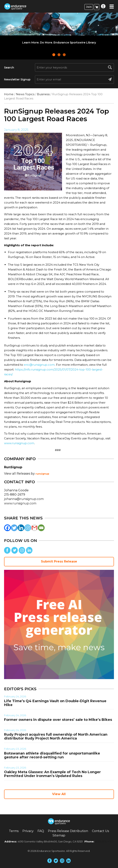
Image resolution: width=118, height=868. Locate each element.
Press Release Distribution (68, 831)
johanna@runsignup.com (24, 499)
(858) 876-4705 (104, 841)
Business (43, 94)
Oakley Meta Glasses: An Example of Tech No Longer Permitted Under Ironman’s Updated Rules (52, 774)
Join (89, 7)
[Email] (41, 528)
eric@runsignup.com (39, 365)
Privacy (28, 831)
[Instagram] (28, 528)
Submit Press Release (59, 561)
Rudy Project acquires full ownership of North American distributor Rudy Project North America (56, 736)
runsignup (42, 474)
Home (9, 94)
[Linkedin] (21, 528)
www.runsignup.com (19, 443)
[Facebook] (7, 528)
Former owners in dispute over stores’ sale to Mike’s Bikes (58, 720)
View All (59, 794)
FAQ (41, 831)
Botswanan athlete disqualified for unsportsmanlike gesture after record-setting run (52, 755)
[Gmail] (34, 528)
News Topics (25, 94)
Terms (14, 831)
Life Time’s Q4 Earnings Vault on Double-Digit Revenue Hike (55, 703)
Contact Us (100, 831)
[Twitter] (14, 528)
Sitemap (59, 835)
